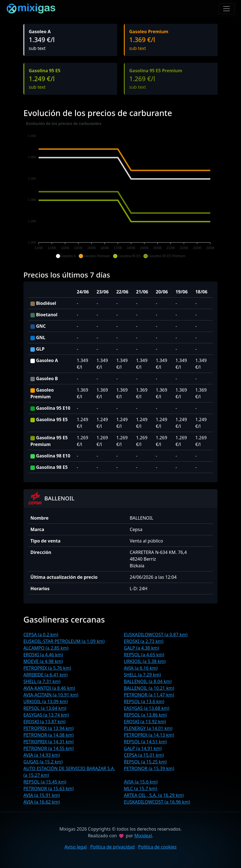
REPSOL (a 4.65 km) (144, 655)
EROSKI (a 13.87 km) (44, 722)
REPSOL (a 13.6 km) (144, 701)
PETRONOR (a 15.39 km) (149, 768)
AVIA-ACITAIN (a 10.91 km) (51, 695)
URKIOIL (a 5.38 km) (145, 661)
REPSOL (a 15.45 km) (45, 782)
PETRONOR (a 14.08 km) (49, 735)
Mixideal (143, 836)
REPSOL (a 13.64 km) (45, 708)
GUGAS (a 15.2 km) (43, 762)
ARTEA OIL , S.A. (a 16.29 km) (154, 795)
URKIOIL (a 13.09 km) (46, 701)
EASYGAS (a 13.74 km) (46, 715)
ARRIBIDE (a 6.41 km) (45, 675)
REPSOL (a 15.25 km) (145, 762)
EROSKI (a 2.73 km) (144, 641)
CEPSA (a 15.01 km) (144, 755)
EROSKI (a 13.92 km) (145, 722)
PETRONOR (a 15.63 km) (49, 789)
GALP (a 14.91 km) (143, 748)
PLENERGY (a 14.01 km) (148, 728)
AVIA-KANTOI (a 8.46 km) (49, 688)
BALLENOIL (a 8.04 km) (148, 681)
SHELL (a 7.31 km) (42, 681)
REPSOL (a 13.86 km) (145, 715)
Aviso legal (76, 847)
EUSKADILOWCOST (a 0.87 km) (156, 635)
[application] (120, 190)
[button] (66, 256)
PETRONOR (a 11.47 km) (149, 695)
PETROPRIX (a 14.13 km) (149, 735)
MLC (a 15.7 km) (140, 789)
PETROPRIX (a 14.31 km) (49, 742)
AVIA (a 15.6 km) (141, 782)
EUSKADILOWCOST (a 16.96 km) (157, 802)
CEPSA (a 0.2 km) (41, 635)
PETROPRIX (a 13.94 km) (49, 728)
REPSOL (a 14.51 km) (145, 742)
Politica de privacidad (112, 847)
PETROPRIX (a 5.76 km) (47, 668)
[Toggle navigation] (226, 9)
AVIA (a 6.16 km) (141, 668)
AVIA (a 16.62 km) (42, 802)
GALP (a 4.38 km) (141, 648)
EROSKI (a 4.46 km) (43, 655)
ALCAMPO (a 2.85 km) (46, 648)
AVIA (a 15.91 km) (42, 795)
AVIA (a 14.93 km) (42, 755)
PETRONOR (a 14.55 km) (49, 748)
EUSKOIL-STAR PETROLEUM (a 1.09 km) (64, 641)
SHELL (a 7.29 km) (142, 675)
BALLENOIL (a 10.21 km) (149, 688)
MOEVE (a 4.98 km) (43, 661)
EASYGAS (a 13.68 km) (147, 708)
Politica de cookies (157, 847)
